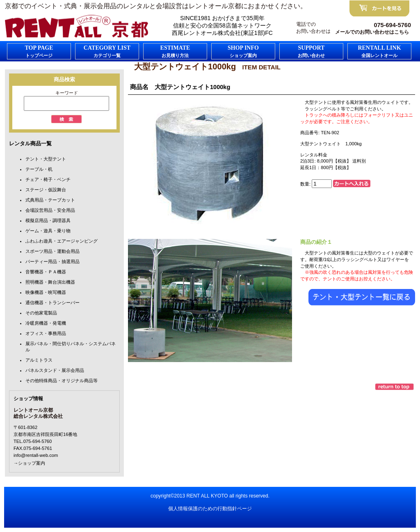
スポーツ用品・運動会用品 (52, 251)
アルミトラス (39, 360)
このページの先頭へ (395, 387)
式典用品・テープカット (50, 200)
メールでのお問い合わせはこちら (372, 32)
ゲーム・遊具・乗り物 (48, 231)
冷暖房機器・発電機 (46, 323)
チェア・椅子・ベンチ (48, 179)
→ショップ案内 (29, 463)
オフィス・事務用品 (46, 333)
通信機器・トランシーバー (52, 303)
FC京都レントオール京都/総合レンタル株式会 (77, 26)
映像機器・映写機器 (46, 292)
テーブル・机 (39, 169)
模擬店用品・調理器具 (48, 220)
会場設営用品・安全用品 (50, 210)
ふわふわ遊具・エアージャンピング (62, 241)
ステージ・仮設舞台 (46, 190)
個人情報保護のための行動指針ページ (210, 509)
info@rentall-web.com (36, 455)
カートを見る (379, 9)
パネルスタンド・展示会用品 (55, 370)
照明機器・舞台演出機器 (50, 282)
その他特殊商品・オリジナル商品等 (62, 381)
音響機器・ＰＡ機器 (46, 272)
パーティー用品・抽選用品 (52, 261)
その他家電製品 (41, 313)
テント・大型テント (46, 159)
